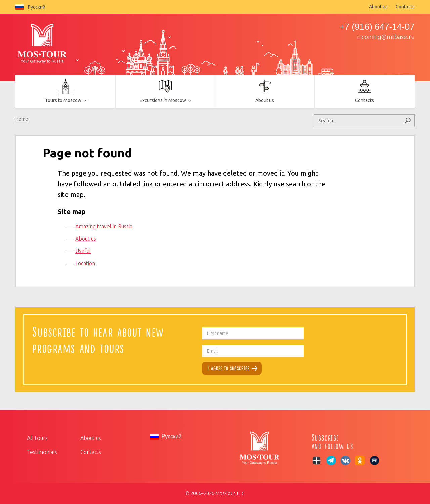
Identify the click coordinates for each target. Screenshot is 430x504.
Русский (30, 7)
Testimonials (42, 452)
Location (85, 263)
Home (22, 119)
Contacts (405, 7)
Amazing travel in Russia (104, 226)
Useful (83, 251)
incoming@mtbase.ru (386, 37)
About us (378, 7)
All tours (37, 438)
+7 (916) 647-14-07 (377, 27)
